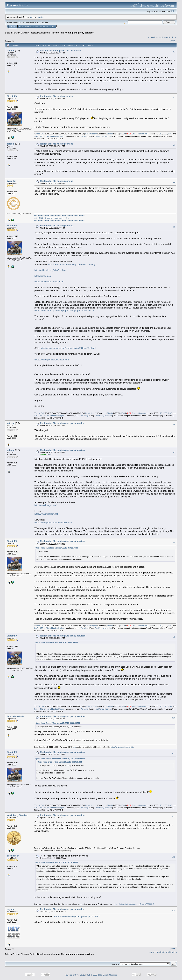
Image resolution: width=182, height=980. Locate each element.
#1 (174, 52)
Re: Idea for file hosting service (57, 96)
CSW (123, 134)
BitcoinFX (12, 96)
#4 (174, 182)
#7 (174, 452)
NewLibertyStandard (17, 815)
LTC (161, 134)
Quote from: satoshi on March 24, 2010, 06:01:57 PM (57, 548)
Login (36, 26)
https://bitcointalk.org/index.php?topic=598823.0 (134, 904)
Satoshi (135, 134)
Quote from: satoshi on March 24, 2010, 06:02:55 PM (57, 642)
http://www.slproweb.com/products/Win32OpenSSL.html (68, 348)
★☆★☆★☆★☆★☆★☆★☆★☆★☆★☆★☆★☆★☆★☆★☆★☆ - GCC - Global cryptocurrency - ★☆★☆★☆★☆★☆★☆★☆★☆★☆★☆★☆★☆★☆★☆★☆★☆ (60, 218)
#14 (174, 911)
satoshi (11, 50)
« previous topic (156, 37)
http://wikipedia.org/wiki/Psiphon (50, 270)
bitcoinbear (13, 856)
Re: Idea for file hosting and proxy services (63, 423)
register (40, 17)
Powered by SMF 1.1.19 (75, 975)
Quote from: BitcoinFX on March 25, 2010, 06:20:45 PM (58, 723)
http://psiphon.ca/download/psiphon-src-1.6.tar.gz (72, 264)
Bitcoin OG (39, 134)
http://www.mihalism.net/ (46, 514)
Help (21, 26)
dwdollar (11, 181)
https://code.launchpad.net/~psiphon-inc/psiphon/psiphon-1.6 (64, 310)
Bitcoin (24, 33)
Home (13, 26)
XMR (170, 134)
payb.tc (11, 909)
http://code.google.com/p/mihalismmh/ (53, 523)
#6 (174, 424)
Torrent (44, 22)
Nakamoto (143, 134)
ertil (51, 454)
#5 (174, 227)
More (52, 26)
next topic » (170, 37)
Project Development (40, 33)
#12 (174, 817)
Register (44, 26)
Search (28, 26)
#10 (174, 718)
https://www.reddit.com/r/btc (122, 747)
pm (74, 747)
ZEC (165, 134)
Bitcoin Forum (12, 33)
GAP (36, 136)
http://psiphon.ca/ (43, 276)
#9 (174, 637)
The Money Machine (103, 136)
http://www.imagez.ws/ (45, 505)
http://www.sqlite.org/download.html (52, 360)
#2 (174, 98)
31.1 (38, 22)
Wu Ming (84, 136)
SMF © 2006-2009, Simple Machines (102, 975)
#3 (174, 145)
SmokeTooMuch (15, 716)
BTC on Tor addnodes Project (52, 136)
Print (173, 41)
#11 (174, 753)
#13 (174, 857)
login (32, 17)
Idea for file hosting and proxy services (73, 33)
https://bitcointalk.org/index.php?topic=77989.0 (77, 916)
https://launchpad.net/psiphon (49, 282)
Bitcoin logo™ (91, 134)
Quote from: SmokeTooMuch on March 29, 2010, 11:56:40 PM (60, 759)
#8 (174, 543)
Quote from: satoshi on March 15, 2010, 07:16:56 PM (57, 862)
